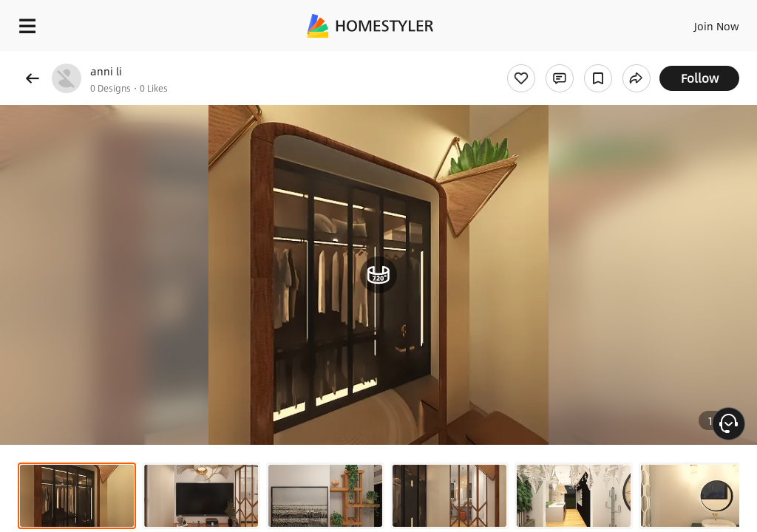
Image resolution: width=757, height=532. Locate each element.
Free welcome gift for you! (568, 59)
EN (697, 22)
